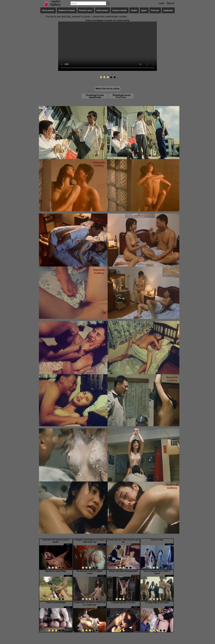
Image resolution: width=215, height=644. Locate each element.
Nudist (134, 10)
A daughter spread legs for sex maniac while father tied (89, 541)
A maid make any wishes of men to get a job (123, 541)
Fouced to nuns (157, 540)
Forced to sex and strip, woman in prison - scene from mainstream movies (86, 17)
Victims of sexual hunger (56, 603)
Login (162, 3)
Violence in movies (67, 10)
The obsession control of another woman (90, 572)
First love (155, 10)
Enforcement (102, 10)
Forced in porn (86, 10)
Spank (144, 10)
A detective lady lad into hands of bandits (56, 541)
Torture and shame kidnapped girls (123, 571)
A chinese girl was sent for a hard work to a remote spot (89, 604)
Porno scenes (48, 10)
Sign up (170, 3)
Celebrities (168, 10)
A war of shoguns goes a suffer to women (157, 572)
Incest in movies (119, 10)
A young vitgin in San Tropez (157, 603)
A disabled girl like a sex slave (123, 603)
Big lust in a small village (56, 571)
